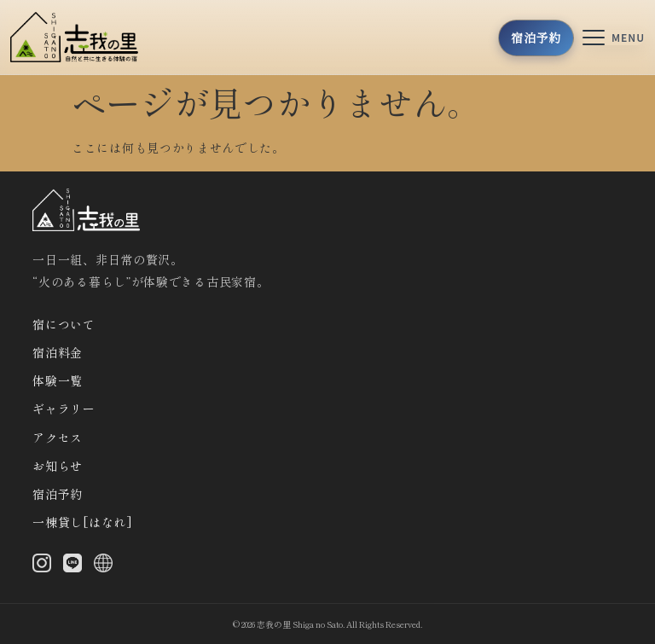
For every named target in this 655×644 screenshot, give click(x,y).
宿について (64, 324)
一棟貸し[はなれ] (82, 522)
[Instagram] (42, 566)
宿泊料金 (58, 352)
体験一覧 (58, 380)
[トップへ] (79, 37)
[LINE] (72, 566)
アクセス (58, 438)
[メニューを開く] (614, 38)
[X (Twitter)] (103, 566)
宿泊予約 (58, 494)
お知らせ (58, 466)
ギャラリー (64, 409)
